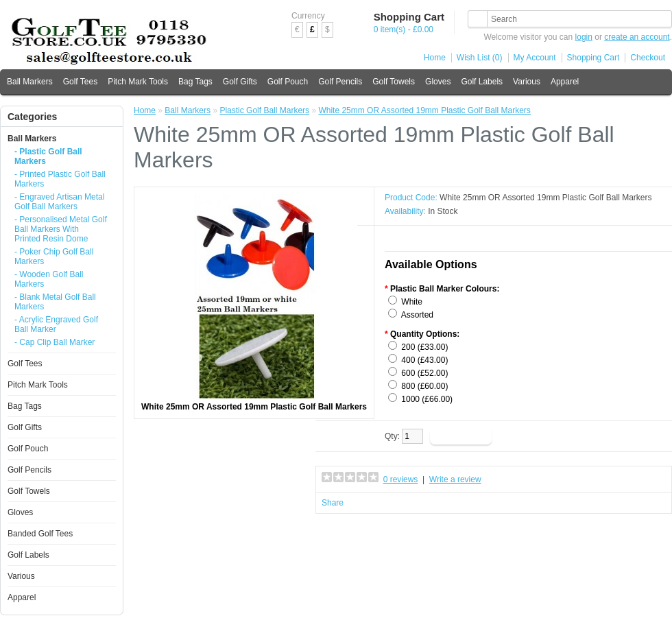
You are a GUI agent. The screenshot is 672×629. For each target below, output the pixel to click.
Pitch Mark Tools (138, 82)
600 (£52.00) (424, 373)
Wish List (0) (480, 58)
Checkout (648, 58)
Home (435, 58)
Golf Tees (80, 82)
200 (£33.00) (424, 347)
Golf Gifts (240, 82)
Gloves (438, 82)
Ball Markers (30, 82)
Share (333, 503)
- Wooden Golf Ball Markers (49, 279)
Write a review (455, 479)
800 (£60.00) (424, 386)
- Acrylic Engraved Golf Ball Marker (56, 324)
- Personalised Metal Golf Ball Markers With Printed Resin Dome (61, 229)
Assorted (417, 315)
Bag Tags (195, 82)
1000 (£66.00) (427, 399)
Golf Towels (394, 82)
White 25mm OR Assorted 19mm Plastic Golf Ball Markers (424, 110)
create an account (637, 37)
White (412, 302)
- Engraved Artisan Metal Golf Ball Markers (59, 202)
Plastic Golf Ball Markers (264, 110)
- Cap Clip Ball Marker (55, 342)
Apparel (565, 82)
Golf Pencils (340, 82)
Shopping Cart (593, 58)
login (584, 37)
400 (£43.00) (424, 360)
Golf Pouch (288, 82)
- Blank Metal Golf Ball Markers (55, 302)
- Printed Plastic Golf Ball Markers (60, 179)
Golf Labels (482, 82)
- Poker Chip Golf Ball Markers (54, 257)
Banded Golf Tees (40, 534)
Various (527, 82)
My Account (535, 58)
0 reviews (401, 479)
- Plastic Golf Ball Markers (48, 156)
